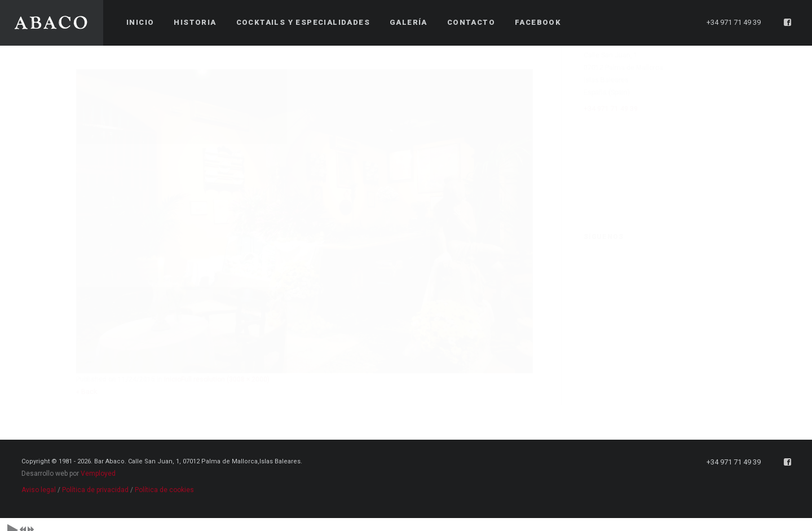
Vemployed (98, 467)
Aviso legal (39, 483)
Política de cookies (164, 483)
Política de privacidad (95, 483)
